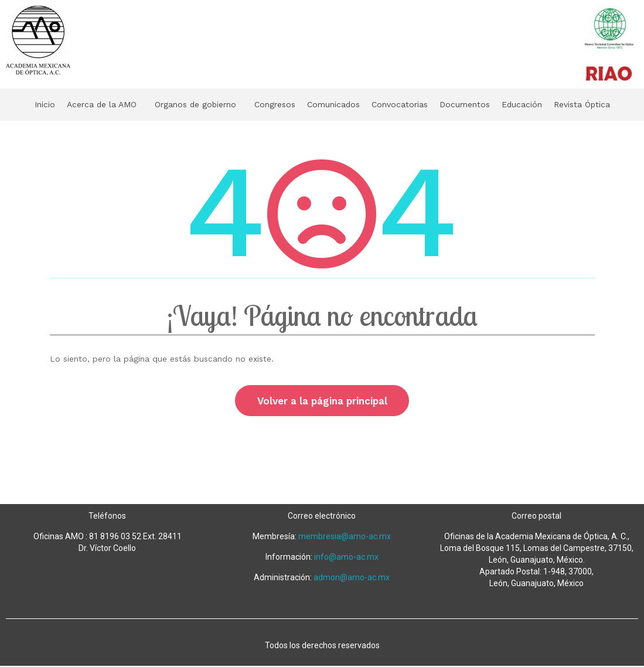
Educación (536, 104)
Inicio (25, 104)
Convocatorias (407, 104)
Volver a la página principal (322, 401)
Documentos (476, 104)
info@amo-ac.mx (346, 558)
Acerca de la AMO (86, 104)
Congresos (274, 104)
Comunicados (337, 104)
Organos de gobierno (188, 104)
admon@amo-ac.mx (352, 578)
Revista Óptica (600, 104)
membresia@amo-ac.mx (345, 537)
